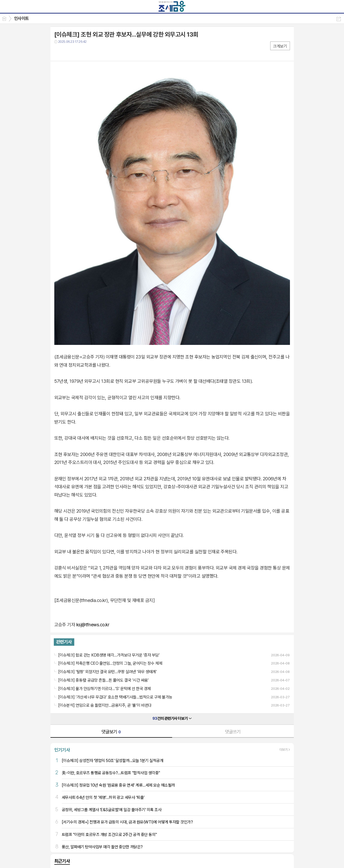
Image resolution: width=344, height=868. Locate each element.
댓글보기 (111, 732)
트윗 (69, 52)
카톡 (79, 52)
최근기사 (62, 861)
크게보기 (280, 46)
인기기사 (62, 750)
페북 (59, 52)
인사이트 (22, 18)
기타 (90, 52)
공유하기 (339, 19)
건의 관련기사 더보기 (172, 718)
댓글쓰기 (233, 732)
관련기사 (64, 642)
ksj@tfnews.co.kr (93, 625)
